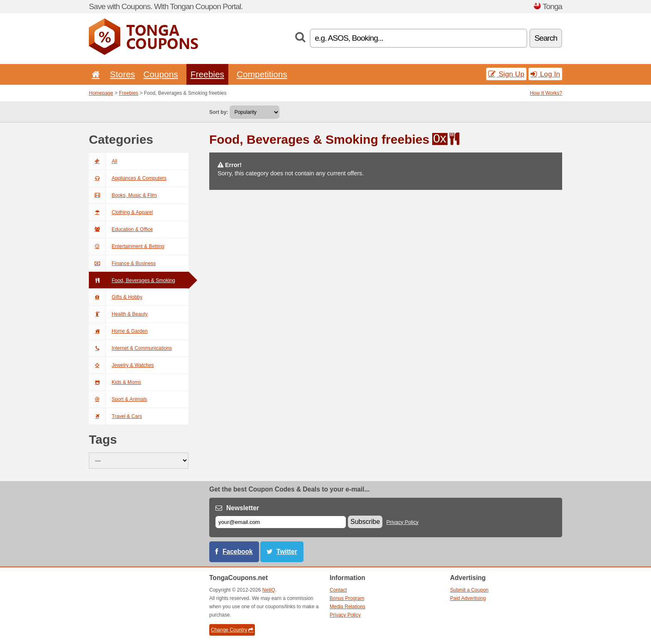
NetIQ (269, 590)
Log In (545, 74)
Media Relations (348, 607)
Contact (338, 590)
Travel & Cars (115, 416)
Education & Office (121, 229)
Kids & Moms (115, 382)
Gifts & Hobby (116, 297)
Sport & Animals (118, 399)
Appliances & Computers (128, 178)
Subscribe (365, 522)
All (103, 161)
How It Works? (546, 93)
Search (546, 38)
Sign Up (506, 74)
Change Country (232, 630)
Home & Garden (118, 331)
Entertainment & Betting (127, 246)
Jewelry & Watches (121, 365)
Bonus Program (347, 598)
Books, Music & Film (123, 195)
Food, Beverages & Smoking (132, 280)
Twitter (287, 552)
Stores (122, 74)
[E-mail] (281, 522)
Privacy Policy (403, 522)
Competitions (262, 74)
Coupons (161, 74)
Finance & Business (122, 263)
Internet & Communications (130, 348)
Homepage (101, 93)
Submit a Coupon (469, 590)
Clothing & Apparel (121, 212)
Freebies (207, 74)
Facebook (238, 552)
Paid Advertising (468, 598)
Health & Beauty (118, 314)
